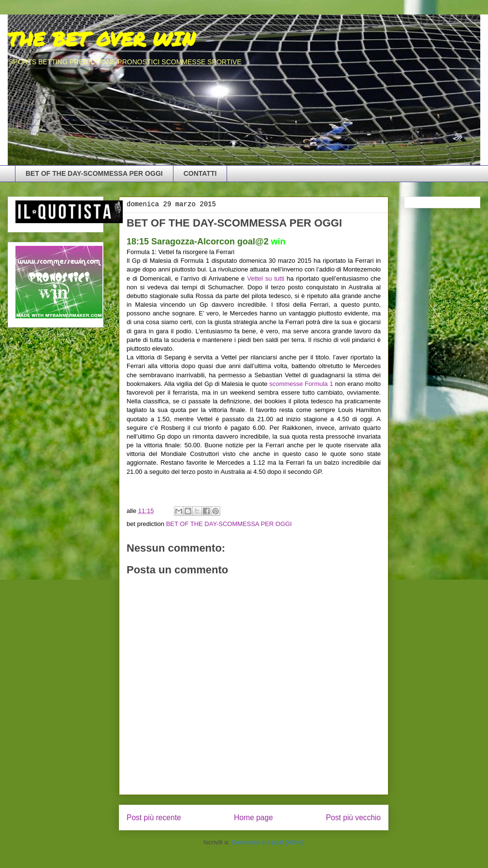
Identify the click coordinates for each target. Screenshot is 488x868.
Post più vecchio (353, 818)
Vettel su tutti (266, 278)
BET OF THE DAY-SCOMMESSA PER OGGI (94, 173)
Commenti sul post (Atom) (268, 842)
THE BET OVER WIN (101, 39)
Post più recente (154, 818)
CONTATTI (200, 173)
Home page (253, 818)
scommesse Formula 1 (301, 384)
